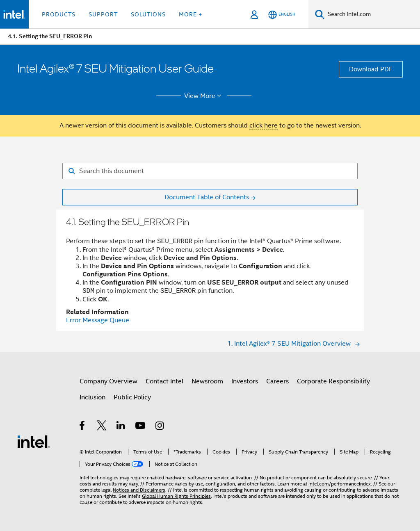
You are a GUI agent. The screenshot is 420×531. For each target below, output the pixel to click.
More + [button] (191, 14)
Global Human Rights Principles (176, 496)
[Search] (320, 14)
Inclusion (92, 397)
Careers (277, 381)
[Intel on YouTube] (141, 427)
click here (264, 125)
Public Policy (132, 397)
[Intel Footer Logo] (34, 441)
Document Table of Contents (207, 197)
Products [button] (59, 14)
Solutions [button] (148, 14)
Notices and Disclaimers (139, 490)
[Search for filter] (210, 171)
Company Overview (108, 381)
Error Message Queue (98, 320)
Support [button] (103, 14)
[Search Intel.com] (372, 14)
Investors (245, 381)
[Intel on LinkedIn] (121, 427)
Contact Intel (164, 381)
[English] (282, 15)
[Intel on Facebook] (83, 427)
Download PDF (371, 69)
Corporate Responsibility (333, 381)
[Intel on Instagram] (160, 427)
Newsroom (207, 381)
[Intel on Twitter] (102, 427)
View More (204, 96)
